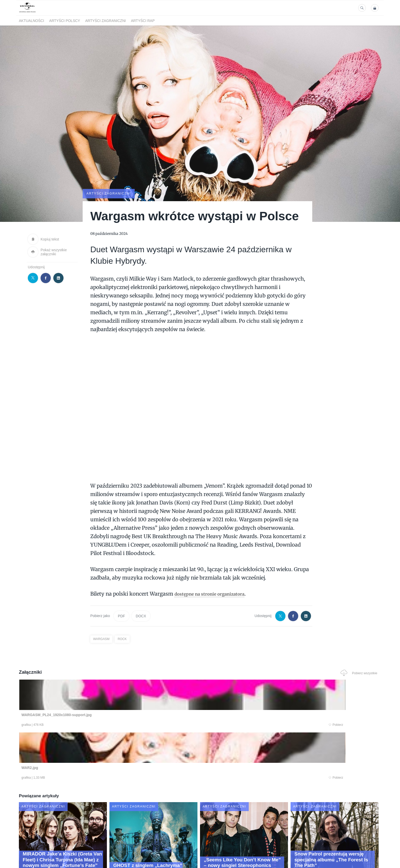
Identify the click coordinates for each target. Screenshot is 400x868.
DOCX (141, 616)
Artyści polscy (65, 21)
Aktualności (32, 21)
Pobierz (96, 725)
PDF (121, 616)
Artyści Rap (143, 21)
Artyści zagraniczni (105, 21)
